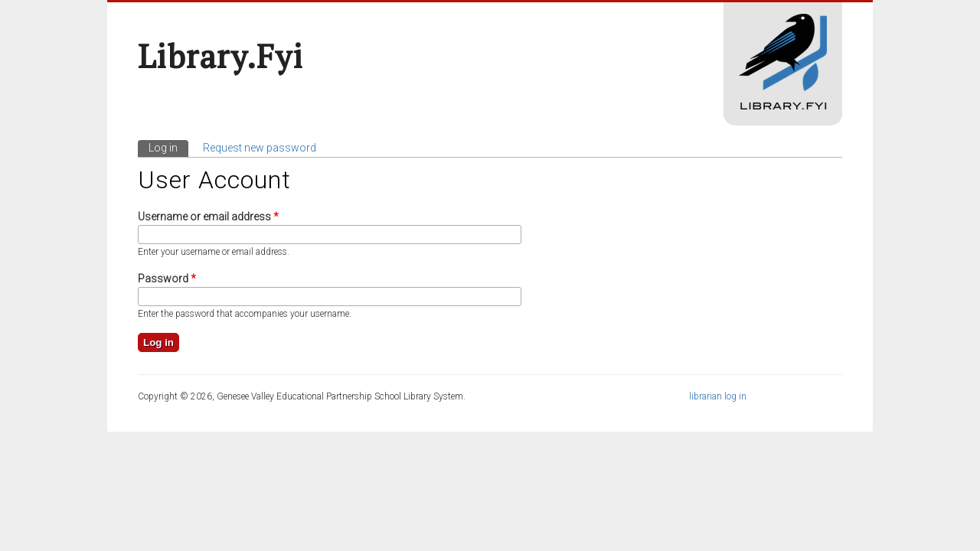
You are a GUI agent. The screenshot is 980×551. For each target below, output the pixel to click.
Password (167, 279)
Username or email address (208, 217)
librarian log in (718, 396)
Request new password (260, 148)
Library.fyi (220, 56)
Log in (168, 147)
